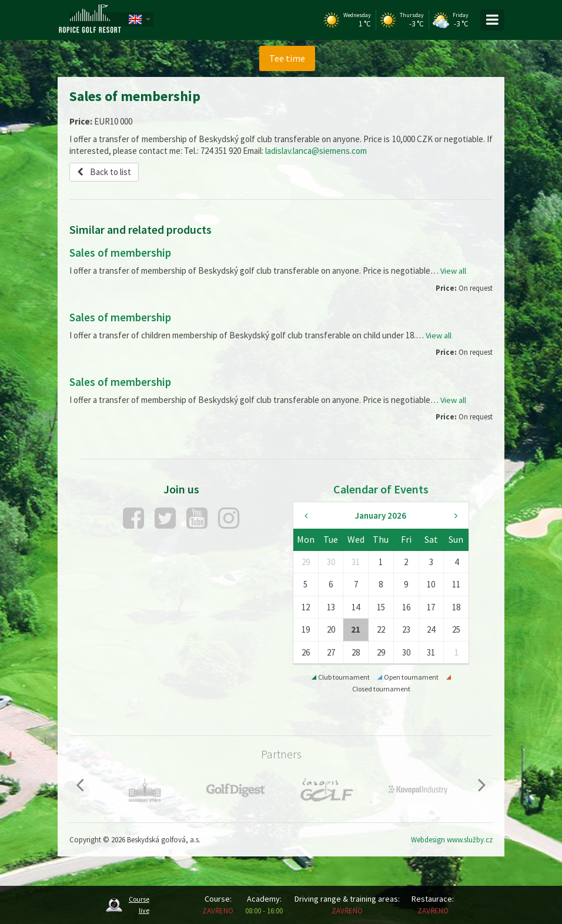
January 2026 (381, 515)
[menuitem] (287, 58)
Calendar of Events (381, 488)
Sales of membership (122, 252)
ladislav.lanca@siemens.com (316, 151)
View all (454, 271)
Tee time (287, 58)
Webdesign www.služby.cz (452, 839)
